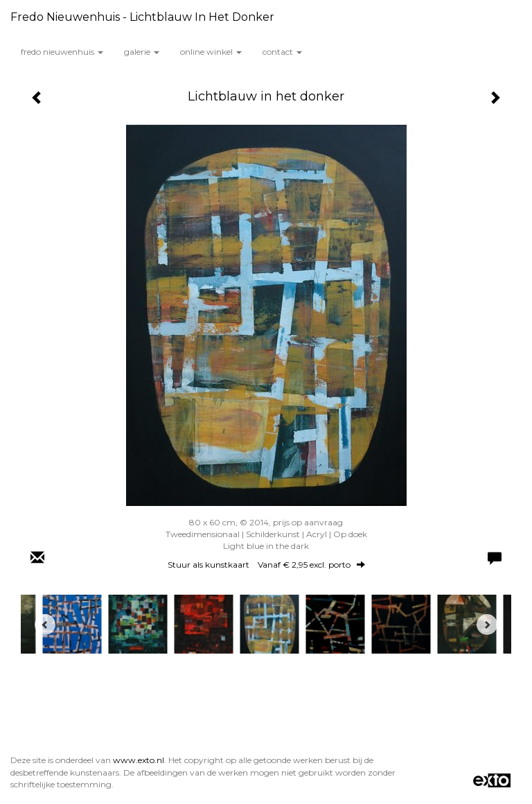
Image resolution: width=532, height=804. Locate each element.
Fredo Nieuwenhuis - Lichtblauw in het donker (142, 17)
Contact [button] (282, 52)
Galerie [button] (142, 52)
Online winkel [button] (211, 52)
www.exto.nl (139, 760)
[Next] (487, 624)
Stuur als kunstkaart (266, 565)
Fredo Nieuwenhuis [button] (62, 52)
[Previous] (45, 624)
